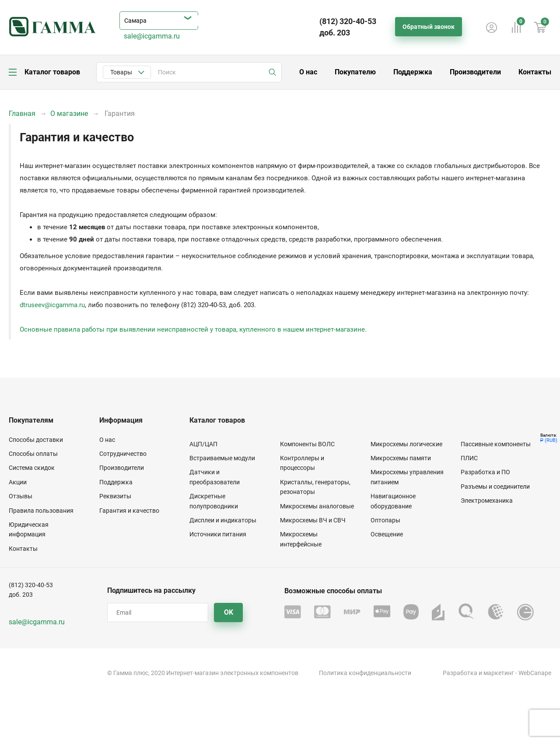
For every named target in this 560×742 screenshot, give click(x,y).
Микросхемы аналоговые (317, 506)
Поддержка (413, 72)
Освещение (387, 534)
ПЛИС (469, 458)
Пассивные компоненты (496, 444)
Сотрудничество (123, 454)
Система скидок (32, 468)
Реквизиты (115, 496)
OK (229, 612)
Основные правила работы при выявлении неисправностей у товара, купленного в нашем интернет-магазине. (193, 329)
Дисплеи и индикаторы (223, 520)
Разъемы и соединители (495, 486)
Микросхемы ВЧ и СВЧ (313, 520)
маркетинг (499, 673)
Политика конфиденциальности (365, 673)
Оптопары (385, 520)
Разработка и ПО (485, 472)
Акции (18, 482)
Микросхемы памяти (401, 458)
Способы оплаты (33, 454)
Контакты (535, 72)
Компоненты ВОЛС (307, 444)
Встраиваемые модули (222, 458)
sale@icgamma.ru (152, 36)
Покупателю (355, 72)
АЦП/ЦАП (203, 444)
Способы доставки (36, 440)
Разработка (460, 673)
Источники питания (218, 534)
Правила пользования (41, 511)
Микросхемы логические (406, 444)
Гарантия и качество (129, 511)
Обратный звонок (429, 27)
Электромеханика (487, 500)
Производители (475, 72)
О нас (308, 72)
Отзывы (21, 496)
